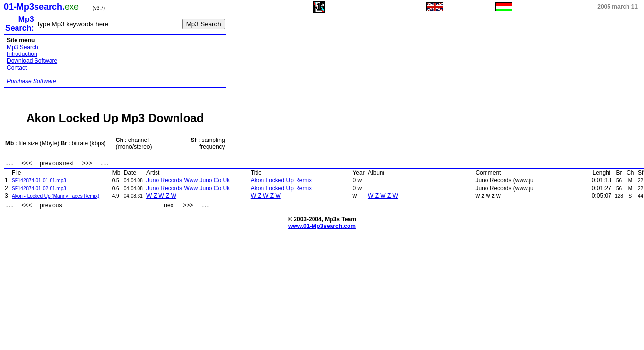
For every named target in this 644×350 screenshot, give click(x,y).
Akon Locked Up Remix (281, 180)
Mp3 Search (23, 47)
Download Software (32, 61)
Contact (17, 68)
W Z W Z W (161, 196)
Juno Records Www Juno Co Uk (188, 180)
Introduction (22, 54)
